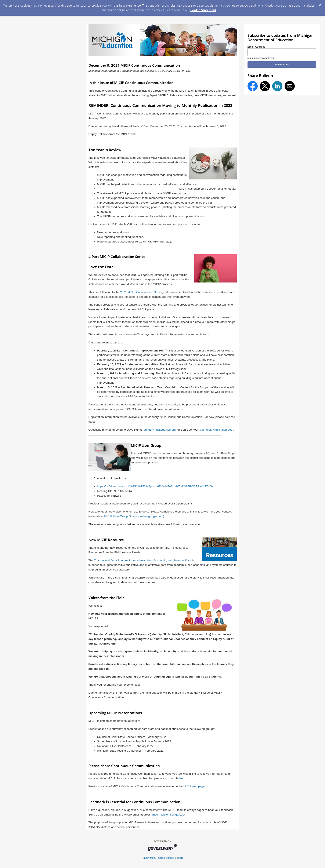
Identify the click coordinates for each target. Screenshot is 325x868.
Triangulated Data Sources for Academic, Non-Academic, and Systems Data (143, 560)
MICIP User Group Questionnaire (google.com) (134, 516)
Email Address (257, 47)
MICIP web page (194, 786)
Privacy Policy (149, 858)
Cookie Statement (203, 10)
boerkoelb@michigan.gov (216, 430)
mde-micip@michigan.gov (169, 815)
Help (181, 858)
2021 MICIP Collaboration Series (141, 292)
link (181, 778)
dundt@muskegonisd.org (160, 430)
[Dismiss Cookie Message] (320, 4)
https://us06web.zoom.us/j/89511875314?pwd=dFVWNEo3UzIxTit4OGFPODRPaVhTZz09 (155, 486)
